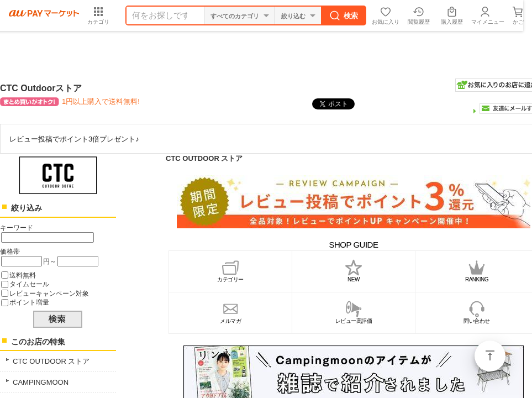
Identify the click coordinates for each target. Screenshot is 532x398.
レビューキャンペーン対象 (49, 293)
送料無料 (23, 275)
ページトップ (490, 356)
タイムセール (29, 284)
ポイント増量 (29, 302)
